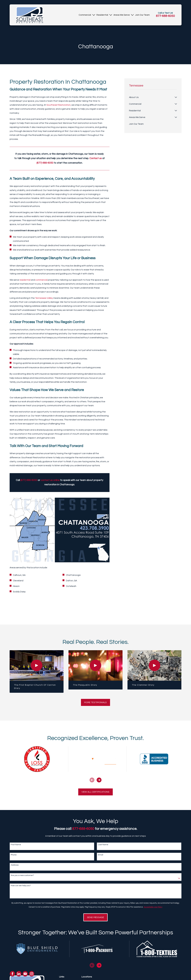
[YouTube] (25, 974)
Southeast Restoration (59, 105)
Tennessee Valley (44, 298)
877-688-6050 (165, 16)
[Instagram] (32, 974)
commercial (41, 280)
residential (25, 280)
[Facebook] (12, 974)
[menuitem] (85, 15)
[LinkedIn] (19, 974)
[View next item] (99, 780)
